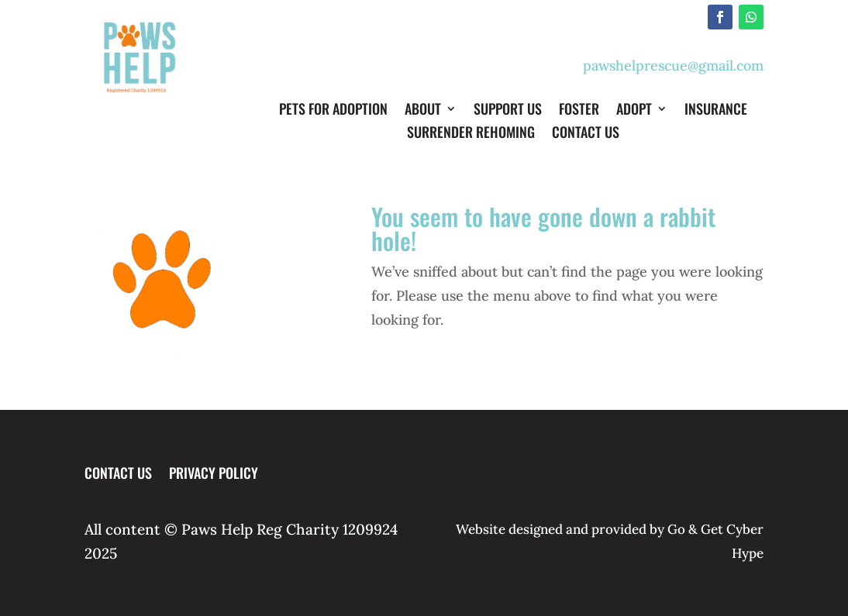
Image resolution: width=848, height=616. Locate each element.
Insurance (716, 111)
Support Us (508, 111)
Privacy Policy (214, 470)
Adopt (634, 111)
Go (675, 529)
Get (712, 529)
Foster (579, 111)
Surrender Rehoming (471, 134)
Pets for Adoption (333, 111)
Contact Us (586, 134)
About (423, 111)
